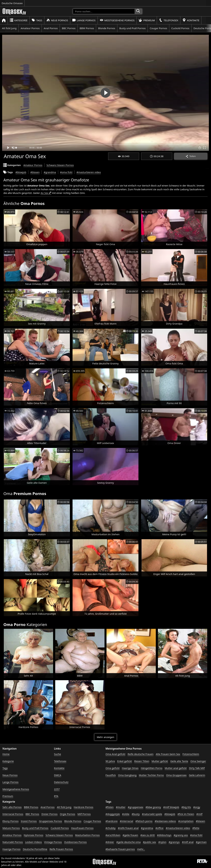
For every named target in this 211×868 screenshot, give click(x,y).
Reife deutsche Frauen (141, 754)
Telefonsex (169, 20)
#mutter (121, 807)
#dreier (110, 842)
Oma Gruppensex (176, 775)
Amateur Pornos (30, 28)
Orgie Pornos (68, 814)
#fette (196, 828)
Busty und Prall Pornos (133, 28)
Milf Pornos (84, 814)
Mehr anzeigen (105, 737)
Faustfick (111, 775)
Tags (37, 20)
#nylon (162, 842)
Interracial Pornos (13, 814)
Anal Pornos (51, 28)
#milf (199, 814)
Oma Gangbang (127, 775)
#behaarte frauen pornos (120, 849)
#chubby (111, 828)
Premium (147, 20)
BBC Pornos (69, 28)
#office (159, 828)
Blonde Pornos (107, 28)
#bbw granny (153, 807)
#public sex (150, 842)
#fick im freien (186, 814)
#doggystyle (113, 814)
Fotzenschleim (191, 754)
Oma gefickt (113, 768)
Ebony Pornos (10, 821)
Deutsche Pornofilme (35, 849)
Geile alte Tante (179, 761)
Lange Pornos (84, 20)
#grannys (174, 842)
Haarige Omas (130, 768)
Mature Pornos (11, 828)
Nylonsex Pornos (33, 835)
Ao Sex (44, 193)
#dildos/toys (164, 835)
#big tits (186, 807)
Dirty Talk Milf (197, 768)
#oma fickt (66, 172)
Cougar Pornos (158, 28)
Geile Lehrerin (197, 775)
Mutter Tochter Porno (151, 775)
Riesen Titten (142, 761)
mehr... (141, 849)
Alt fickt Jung (9, 28)
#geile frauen (130, 835)
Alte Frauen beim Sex (168, 754)
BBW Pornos (87, 28)
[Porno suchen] (104, 11)
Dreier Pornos (49, 814)
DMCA (58, 775)
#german (201, 842)
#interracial (127, 821)
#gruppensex (136, 807)
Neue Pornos (57, 20)
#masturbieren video (89, 172)
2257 (57, 789)
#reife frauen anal (128, 828)
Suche (58, 754)
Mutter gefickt (160, 761)
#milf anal (188, 842)
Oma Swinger (198, 761)
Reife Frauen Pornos (61, 849)
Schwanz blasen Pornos (60, 165)
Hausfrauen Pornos (82, 828)
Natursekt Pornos (13, 842)
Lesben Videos (33, 842)
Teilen (191, 156)
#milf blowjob (171, 807)
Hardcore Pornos (83, 807)
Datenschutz (61, 782)
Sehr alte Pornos (12, 807)
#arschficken (113, 835)
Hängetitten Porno (152, 768)
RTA (56, 796)
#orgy (197, 807)
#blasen (35, 172)
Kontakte (191, 20)
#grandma (50, 172)
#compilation (186, 821)
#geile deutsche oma (128, 842)
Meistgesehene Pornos (117, 20)
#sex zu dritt (148, 835)
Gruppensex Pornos (50, 821)
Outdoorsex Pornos (75, 842)
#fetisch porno (144, 821)
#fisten (110, 807)
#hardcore (112, 821)
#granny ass (181, 835)
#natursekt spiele (152, 814)
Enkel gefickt (125, 761)
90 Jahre (110, 761)
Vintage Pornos (53, 842)
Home (6, 754)
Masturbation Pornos (87, 835)
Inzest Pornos (29, 821)
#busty (136, 814)
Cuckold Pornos (180, 28)
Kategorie (19, 20)
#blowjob (21, 172)
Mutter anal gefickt (176, 768)
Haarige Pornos (11, 849)
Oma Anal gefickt (115, 754)
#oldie (126, 814)
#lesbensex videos (165, 821)
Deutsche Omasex (12, 3)
